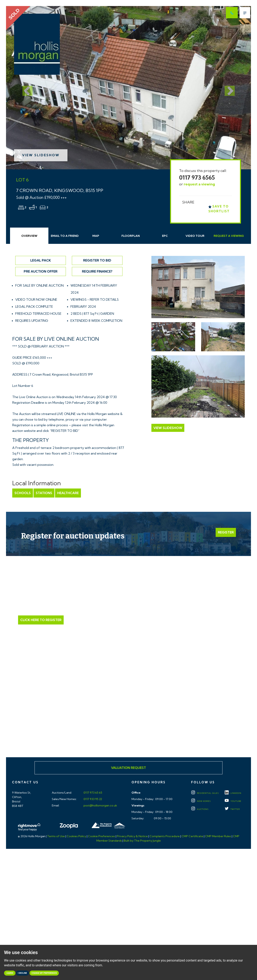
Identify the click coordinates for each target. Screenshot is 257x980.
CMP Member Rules (218, 836)
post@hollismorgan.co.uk (100, 805)
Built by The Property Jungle (142, 841)
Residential (205, 793)
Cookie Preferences (101, 836)
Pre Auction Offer (41, 271)
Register (226, 532)
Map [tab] (96, 236)
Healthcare (68, 493)
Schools (23, 493)
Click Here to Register (41, 620)
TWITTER (232, 809)
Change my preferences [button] (44, 973)
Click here (129, 719)
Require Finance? (97, 271)
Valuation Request (128, 768)
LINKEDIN (233, 793)
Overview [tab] (29, 236)
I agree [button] (10, 973)
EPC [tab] (165, 236)
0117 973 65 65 (93, 793)
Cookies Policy (76, 836)
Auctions (200, 809)
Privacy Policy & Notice (132, 836)
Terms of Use (56, 836)
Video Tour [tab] (195, 236)
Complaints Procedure (165, 836)
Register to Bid (97, 260)
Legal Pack (41, 260)
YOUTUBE (233, 801)
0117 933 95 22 (92, 799)
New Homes (201, 801)
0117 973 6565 (197, 177)
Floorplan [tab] (131, 236)
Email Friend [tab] (65, 236)
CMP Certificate (192, 836)
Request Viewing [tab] (229, 236)
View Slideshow (41, 155)
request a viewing (199, 184)
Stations (44, 493)
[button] (24, 88)
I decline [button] (22, 973)
